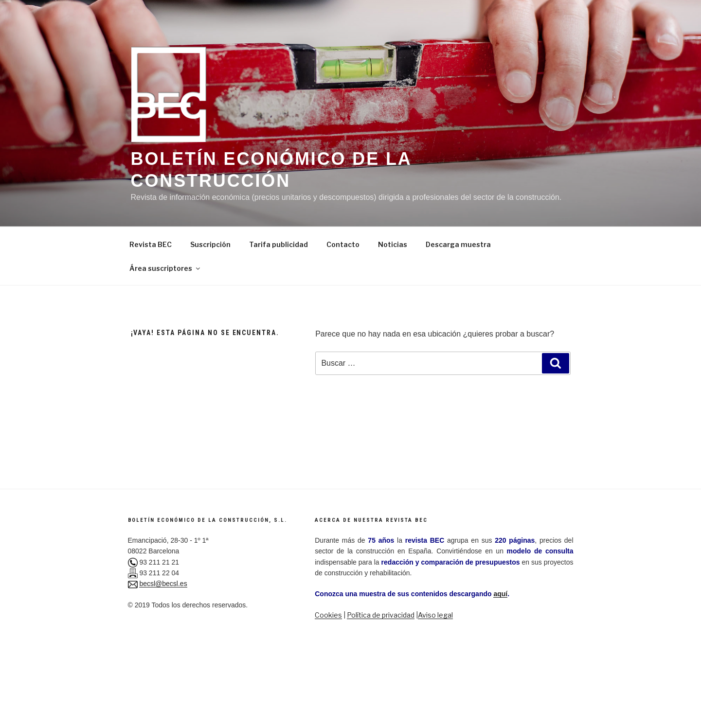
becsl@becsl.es (163, 584)
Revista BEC (151, 244)
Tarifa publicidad (279, 244)
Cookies (328, 615)
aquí (500, 594)
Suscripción (210, 244)
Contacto (343, 244)
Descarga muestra (458, 244)
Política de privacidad (381, 615)
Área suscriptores (165, 268)
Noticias (393, 244)
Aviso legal (435, 615)
